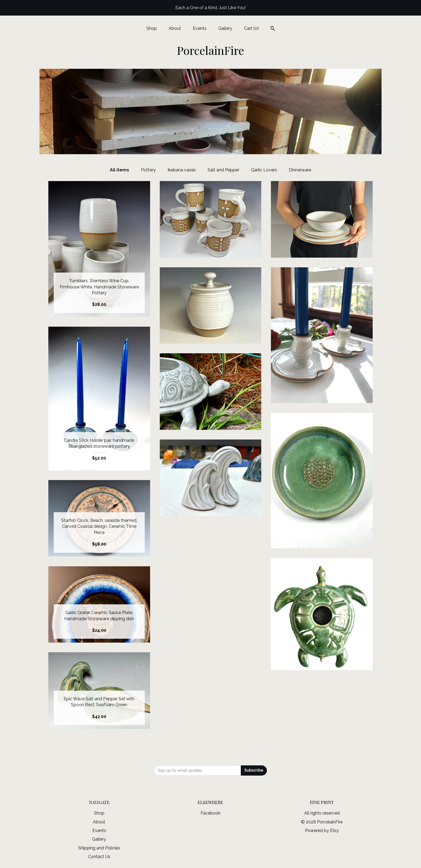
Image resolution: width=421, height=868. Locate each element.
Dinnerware (300, 170)
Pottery (148, 170)
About (175, 28)
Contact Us (99, 857)
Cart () (251, 28)
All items (119, 170)
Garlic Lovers (264, 170)
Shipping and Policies (99, 848)
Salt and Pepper (223, 170)
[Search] (273, 29)
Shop (152, 28)
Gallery (225, 28)
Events (200, 28)
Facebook (210, 813)
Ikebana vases (182, 170)
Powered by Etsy (322, 831)
